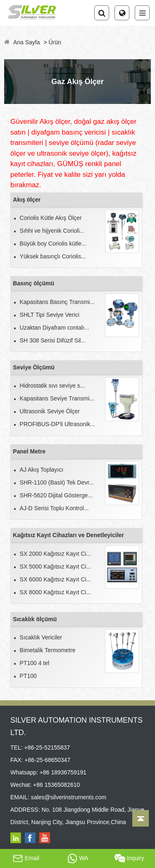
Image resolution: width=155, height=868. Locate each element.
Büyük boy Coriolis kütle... (53, 244)
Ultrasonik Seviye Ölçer (50, 411)
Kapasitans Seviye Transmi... (57, 398)
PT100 (28, 676)
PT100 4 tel (35, 663)
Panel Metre (29, 451)
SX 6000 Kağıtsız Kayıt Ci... (56, 579)
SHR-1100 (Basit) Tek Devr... (57, 482)
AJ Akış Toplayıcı (42, 470)
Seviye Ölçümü (33, 367)
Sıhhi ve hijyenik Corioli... (52, 231)
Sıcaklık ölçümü (35, 619)
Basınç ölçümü (33, 283)
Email (26, 858)
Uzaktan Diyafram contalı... (55, 328)
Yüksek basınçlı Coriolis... (53, 256)
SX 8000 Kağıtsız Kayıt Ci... (56, 592)
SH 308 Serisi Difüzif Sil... (53, 340)
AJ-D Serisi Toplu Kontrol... (54, 508)
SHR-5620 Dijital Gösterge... (56, 495)
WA (78, 858)
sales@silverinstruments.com (69, 797)
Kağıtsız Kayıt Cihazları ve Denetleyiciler (68, 535)
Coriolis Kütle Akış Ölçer (51, 218)
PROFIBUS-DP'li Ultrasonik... (57, 424)
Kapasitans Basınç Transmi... (57, 302)
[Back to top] (141, 818)
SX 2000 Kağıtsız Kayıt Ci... (56, 554)
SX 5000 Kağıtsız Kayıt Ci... (56, 567)
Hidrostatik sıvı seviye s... (52, 386)
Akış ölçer (27, 200)
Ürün (55, 42)
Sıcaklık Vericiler (41, 637)
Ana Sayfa (27, 42)
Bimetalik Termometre (48, 650)
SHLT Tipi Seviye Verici (50, 315)
